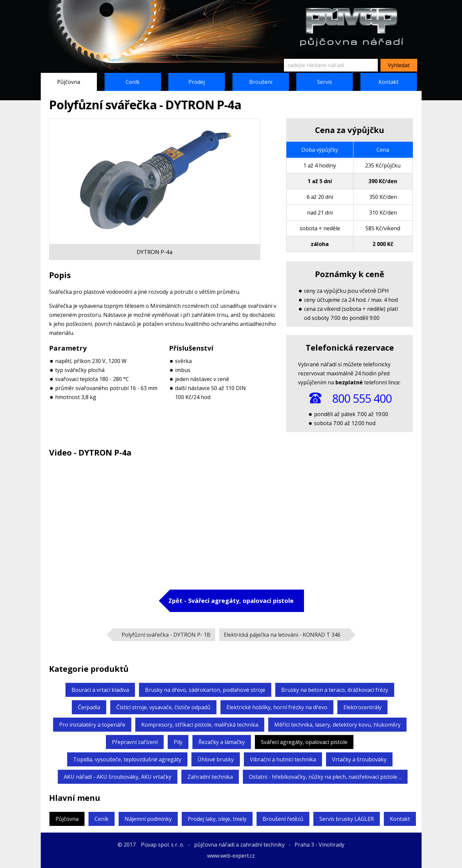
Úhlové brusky (216, 759)
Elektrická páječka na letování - (282, 635)
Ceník (133, 82)
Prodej (197, 82)
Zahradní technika (210, 777)
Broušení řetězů (283, 819)
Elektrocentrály (362, 707)
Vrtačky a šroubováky (359, 759)
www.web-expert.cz (231, 856)
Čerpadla (89, 707)
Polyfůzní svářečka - (166, 635)
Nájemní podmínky (148, 819)
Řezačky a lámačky (222, 742)
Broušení (261, 82)
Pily (178, 742)
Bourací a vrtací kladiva (100, 690)
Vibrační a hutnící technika (283, 759)
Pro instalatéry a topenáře (92, 725)
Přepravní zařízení (135, 742)
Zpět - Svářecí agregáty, (231, 601)
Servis (325, 82)
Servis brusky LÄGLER (347, 819)
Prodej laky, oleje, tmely (217, 819)
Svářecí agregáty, (304, 742)
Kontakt (389, 82)
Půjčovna (69, 82)
